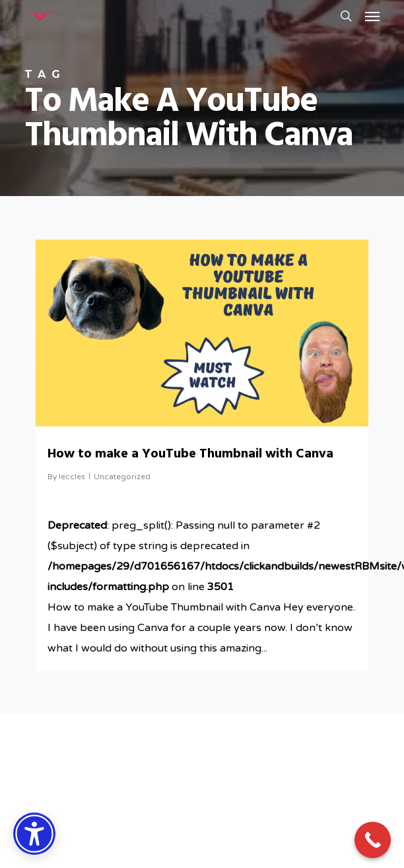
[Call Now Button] (373, 840)
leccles (72, 477)
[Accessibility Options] (34, 834)
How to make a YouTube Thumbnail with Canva (190, 454)
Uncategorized (122, 477)
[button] (372, 16)
